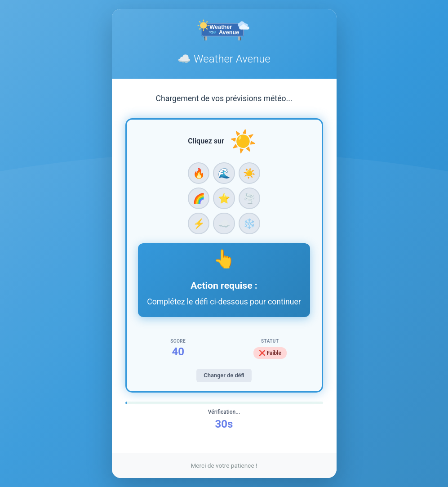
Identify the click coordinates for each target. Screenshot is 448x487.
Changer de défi (224, 375)
